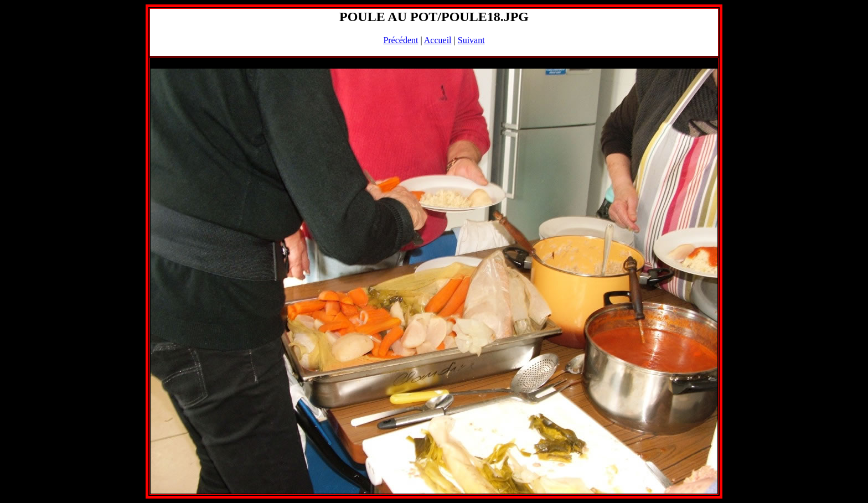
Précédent (401, 40)
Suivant (471, 40)
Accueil (438, 40)
